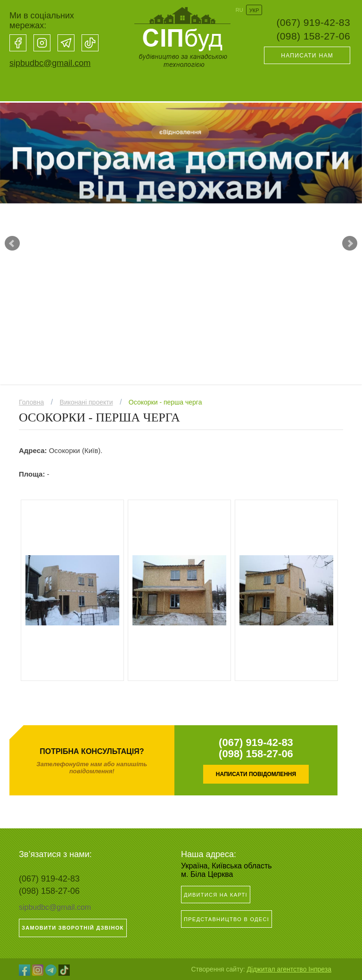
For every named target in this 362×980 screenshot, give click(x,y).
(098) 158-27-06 (313, 36)
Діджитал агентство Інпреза (289, 969)
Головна (31, 402)
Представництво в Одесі (226, 919)
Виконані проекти (86, 402)
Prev (12, 243)
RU (239, 10)
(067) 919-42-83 (313, 22)
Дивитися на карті (216, 895)
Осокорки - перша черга (165, 402)
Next (350, 243)
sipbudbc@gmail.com (50, 63)
